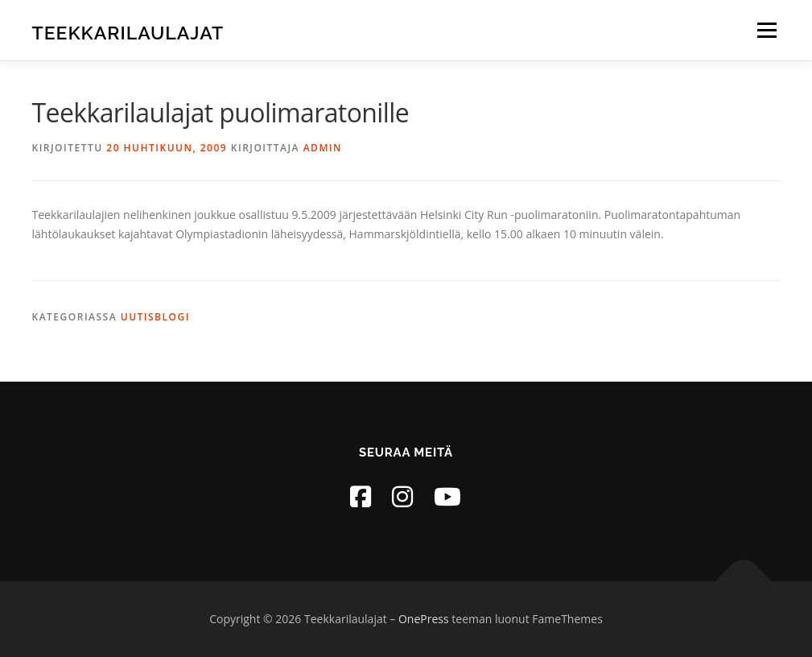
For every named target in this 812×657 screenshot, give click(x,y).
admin (323, 148)
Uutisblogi (155, 317)
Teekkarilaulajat (128, 33)
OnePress (424, 619)
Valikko (767, 30)
